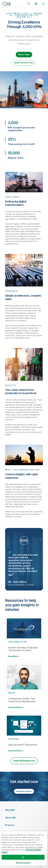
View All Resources (24, 761)
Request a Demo (24, 791)
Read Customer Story (24, 63)
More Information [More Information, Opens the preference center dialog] (23, 863)
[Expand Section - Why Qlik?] (11, 810)
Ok (23, 857)
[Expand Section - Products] (11, 825)
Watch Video (24, 55)
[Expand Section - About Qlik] (11, 818)
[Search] (29, 4)
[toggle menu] (44, 4)
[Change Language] (36, 4)
